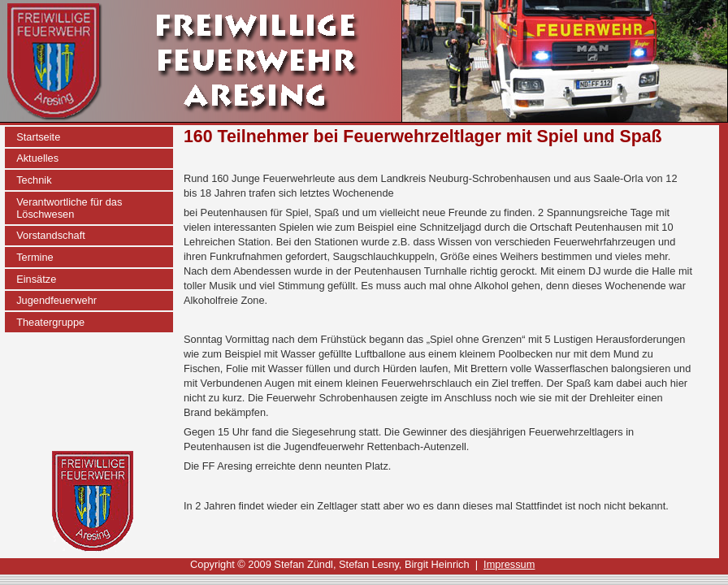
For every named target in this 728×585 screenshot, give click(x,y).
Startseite (38, 137)
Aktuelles (37, 158)
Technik (34, 180)
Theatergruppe (50, 322)
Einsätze (36, 279)
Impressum (509, 564)
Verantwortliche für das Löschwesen (69, 208)
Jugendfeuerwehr (56, 300)
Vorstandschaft (51, 235)
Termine (35, 257)
